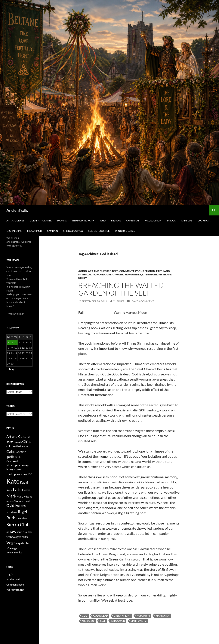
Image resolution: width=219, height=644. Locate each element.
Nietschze (88, 621)
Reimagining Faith (83, 220)
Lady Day (187, 220)
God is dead (101, 616)
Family (101, 274)
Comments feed (15, 585)
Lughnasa (204, 220)
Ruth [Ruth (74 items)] (11, 518)
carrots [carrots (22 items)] (18, 442)
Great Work (115, 274)
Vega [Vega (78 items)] (11, 542)
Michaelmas (14, 231)
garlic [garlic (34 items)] (10, 457)
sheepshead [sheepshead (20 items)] (22, 518)
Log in (10, 574)
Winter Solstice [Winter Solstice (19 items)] (14, 552)
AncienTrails (17, 210)
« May (11, 369)
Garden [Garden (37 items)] (21, 452)
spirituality (139, 621)
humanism (143, 616)
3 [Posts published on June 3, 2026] (16, 342)
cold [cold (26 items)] (9, 446)
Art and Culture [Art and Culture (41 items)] (18, 436)
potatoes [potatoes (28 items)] (12, 512)
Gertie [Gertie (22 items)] (18, 457)
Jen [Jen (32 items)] (24, 474)
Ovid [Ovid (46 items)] (10, 506)
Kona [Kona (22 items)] (9, 490)
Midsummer (34, 231)
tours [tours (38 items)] (24, 537)
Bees (115, 271)
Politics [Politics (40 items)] (20, 506)
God (85, 616)
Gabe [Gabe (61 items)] (11, 451)
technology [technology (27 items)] (13, 537)
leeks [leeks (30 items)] (27, 490)
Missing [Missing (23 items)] (28, 497)
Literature (150, 274)
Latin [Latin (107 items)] (18, 489)
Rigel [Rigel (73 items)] (22, 512)
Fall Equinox (153, 220)
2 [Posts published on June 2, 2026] (12, 342)
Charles (118, 301)
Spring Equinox (73, 231)
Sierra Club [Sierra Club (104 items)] (18, 524)
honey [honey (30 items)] (25, 465)
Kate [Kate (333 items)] (13, 481)
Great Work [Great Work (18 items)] (13, 461)
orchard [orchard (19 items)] (26, 501)
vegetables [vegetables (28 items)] (23, 543)
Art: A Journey (15, 220)
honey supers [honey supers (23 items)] (14, 469)
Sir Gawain (118, 621)
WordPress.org (15, 590)
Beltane (116, 220)
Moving (62, 220)
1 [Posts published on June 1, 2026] (8, 342)
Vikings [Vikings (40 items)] (12, 548)
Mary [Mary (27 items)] (20, 496)
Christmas (133, 220)
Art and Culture (99, 271)
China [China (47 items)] (27, 442)
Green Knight (122, 616)
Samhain (53, 231)
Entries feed (13, 579)
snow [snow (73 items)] (11, 531)
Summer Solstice (99, 231)
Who (103, 220)
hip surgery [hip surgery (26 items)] (13, 465)
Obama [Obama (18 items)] (17, 501)
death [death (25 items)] (15, 446)
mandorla (163, 616)
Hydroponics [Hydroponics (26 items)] (14, 474)
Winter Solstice (125, 231)
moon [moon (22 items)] (10, 501)
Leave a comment (142, 301)
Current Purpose (41, 220)
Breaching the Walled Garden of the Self (121, 289)
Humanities (133, 274)
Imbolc (171, 220)
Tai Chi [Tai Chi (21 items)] (28, 532)
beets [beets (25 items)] (10, 442)
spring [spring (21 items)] (20, 532)
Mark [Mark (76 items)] (11, 496)
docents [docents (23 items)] (24, 446)
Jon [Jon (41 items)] (30, 474)
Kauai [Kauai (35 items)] (24, 482)
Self (103, 621)
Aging (83, 271)
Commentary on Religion (137, 271)
